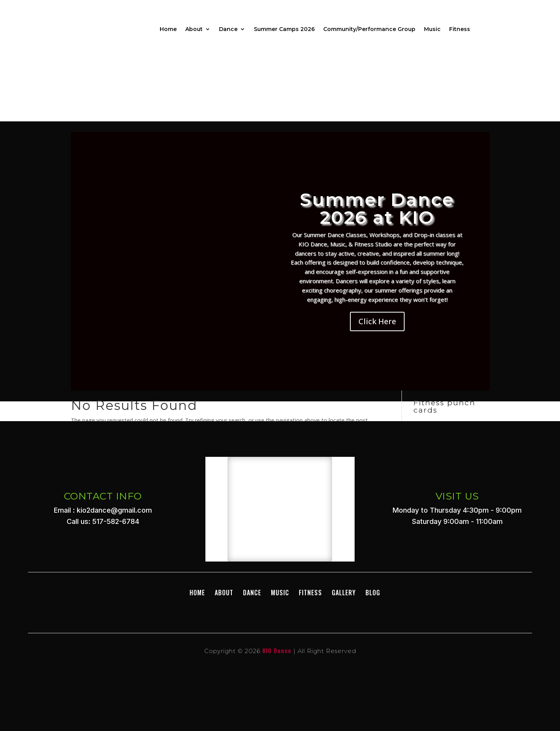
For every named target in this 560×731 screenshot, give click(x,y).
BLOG (373, 593)
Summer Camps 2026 (284, 29)
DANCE (252, 593)
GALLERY (344, 593)
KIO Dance (277, 650)
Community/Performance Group (369, 29)
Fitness (460, 29)
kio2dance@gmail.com (114, 510)
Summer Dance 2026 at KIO (377, 208)
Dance (228, 29)
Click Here (377, 321)
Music (432, 29)
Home (168, 29)
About (194, 29)
